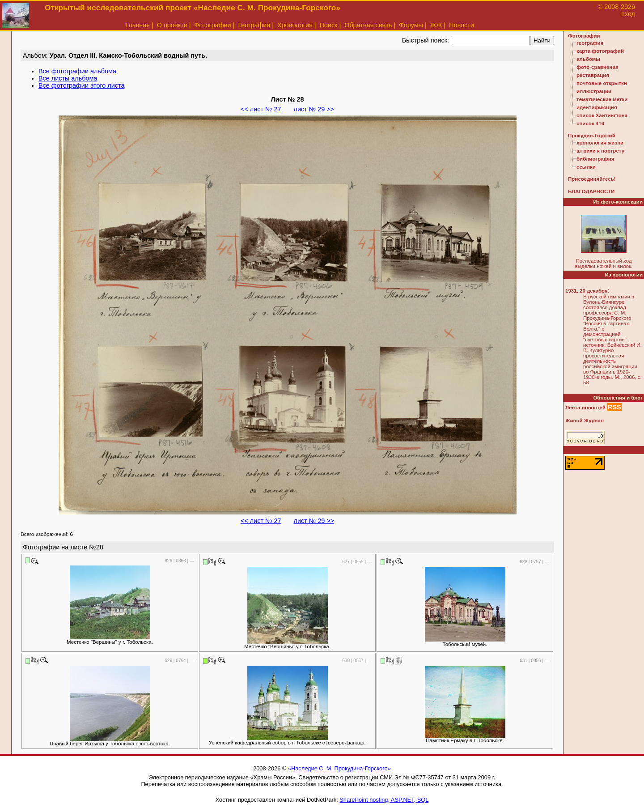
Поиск (329, 25)
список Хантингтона (602, 115)
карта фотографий (600, 51)
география (590, 43)
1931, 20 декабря (587, 291)
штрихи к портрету (600, 151)
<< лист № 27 (261, 109)
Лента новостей (585, 408)
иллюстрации (594, 91)
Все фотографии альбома (77, 71)
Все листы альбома (68, 78)
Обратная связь (368, 25)
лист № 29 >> (314, 109)
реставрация (593, 75)
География (254, 25)
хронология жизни (600, 143)
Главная (138, 25)
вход (628, 14)
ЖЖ (436, 25)
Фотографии (212, 25)
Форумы (411, 25)
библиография (595, 159)
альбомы (588, 59)
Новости (462, 25)
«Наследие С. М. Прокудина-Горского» (339, 768)
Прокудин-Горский (592, 136)
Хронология (295, 25)
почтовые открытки (602, 83)
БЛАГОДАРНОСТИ (591, 191)
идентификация (597, 107)
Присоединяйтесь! (592, 179)
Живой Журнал (585, 421)
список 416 (590, 123)
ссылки (586, 167)
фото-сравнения (597, 67)
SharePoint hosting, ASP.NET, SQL (384, 800)
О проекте (172, 25)
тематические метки (602, 99)
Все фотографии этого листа (81, 85)
